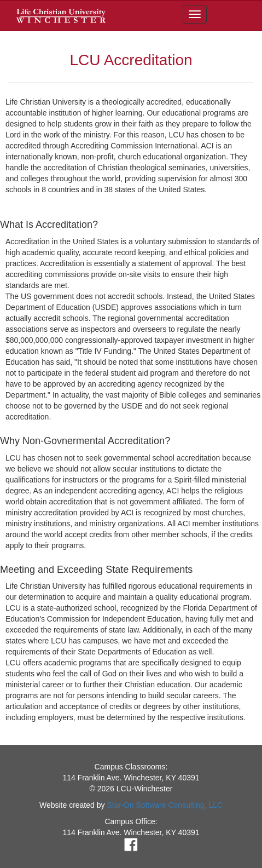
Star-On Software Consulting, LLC (165, 805)
